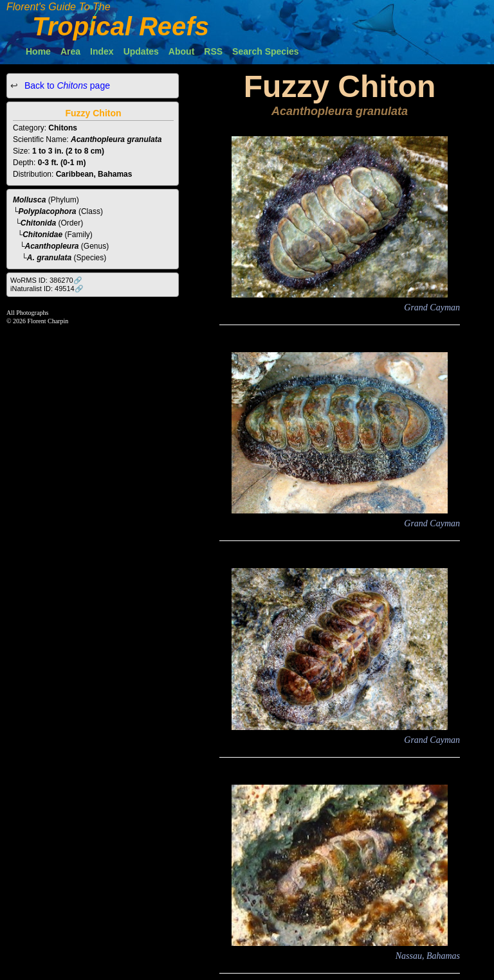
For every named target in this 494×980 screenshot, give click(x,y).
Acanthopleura (52, 246)
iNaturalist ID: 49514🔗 (47, 289)
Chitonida (38, 223)
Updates (141, 51)
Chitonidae (42, 235)
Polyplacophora (48, 211)
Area (70, 51)
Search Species (266, 51)
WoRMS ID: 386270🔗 (46, 280)
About (181, 51)
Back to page (66, 85)
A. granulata (49, 258)
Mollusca (29, 200)
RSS (213, 51)
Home (38, 51)
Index (102, 51)
